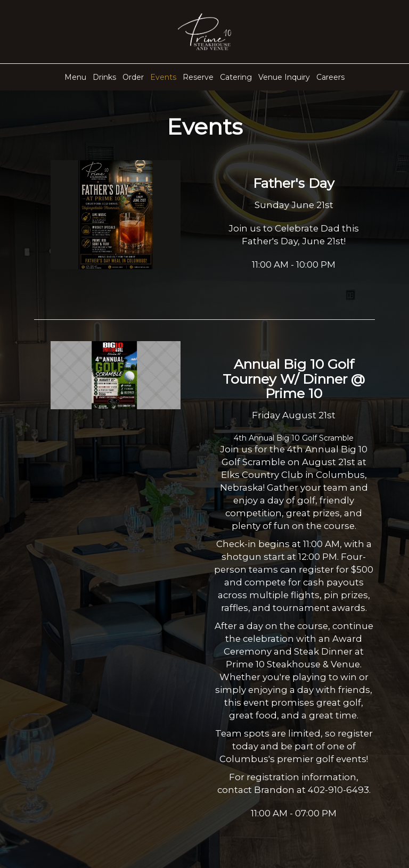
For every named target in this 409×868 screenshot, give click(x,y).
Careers (330, 77)
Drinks (104, 77)
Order (133, 77)
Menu (75, 77)
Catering (236, 77)
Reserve (198, 77)
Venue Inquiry (284, 77)
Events (163, 77)
